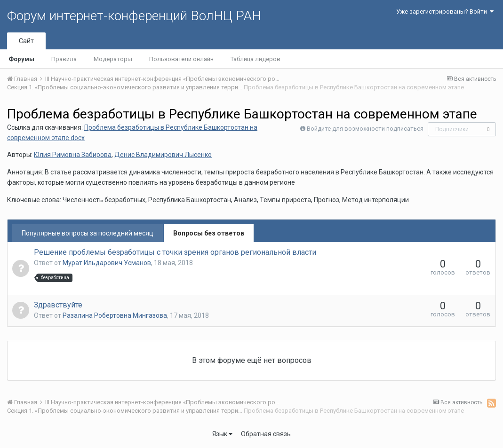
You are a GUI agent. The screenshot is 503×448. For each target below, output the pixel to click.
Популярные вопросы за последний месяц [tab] (88, 233)
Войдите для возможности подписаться (365, 129)
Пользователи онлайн (181, 59)
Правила (64, 59)
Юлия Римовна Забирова (73, 155)
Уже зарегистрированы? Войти (445, 12)
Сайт (26, 41)
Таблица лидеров (255, 59)
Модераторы (113, 59)
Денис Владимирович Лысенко (163, 155)
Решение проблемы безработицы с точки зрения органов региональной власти (175, 252)
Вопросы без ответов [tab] (209, 233)
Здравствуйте (58, 305)
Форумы (21, 59)
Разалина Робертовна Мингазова (115, 315)
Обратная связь (266, 434)
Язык (222, 434)
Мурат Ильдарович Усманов (107, 263)
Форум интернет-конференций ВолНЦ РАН (134, 16)
